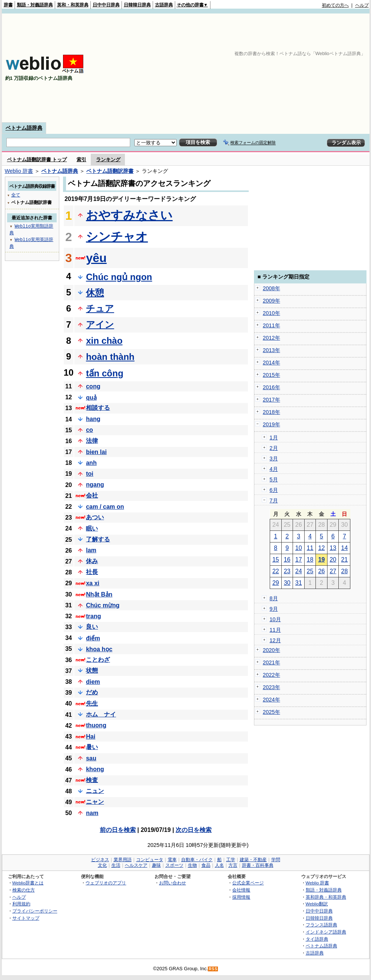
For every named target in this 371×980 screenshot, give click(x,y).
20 (333, 560)
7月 (274, 500)
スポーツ (174, 865)
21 (344, 560)
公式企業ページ (248, 883)
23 (287, 571)
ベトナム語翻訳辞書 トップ (37, 160)
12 (321, 548)
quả (91, 398)
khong (95, 769)
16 (287, 560)
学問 (276, 860)
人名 (219, 865)
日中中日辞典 (106, 5)
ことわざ (98, 660)
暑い (92, 747)
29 (276, 583)
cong (93, 386)
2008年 (272, 288)
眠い (92, 528)
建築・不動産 (253, 860)
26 (321, 571)
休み (92, 561)
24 (299, 571)
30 (287, 583)
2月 (274, 448)
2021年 (272, 662)
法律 (92, 441)
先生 (92, 704)
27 (333, 571)
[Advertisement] (291, 68)
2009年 (272, 301)
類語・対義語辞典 (35, 5)
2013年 (272, 350)
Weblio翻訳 (317, 904)
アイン (100, 324)
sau (91, 758)
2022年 (272, 675)
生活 (116, 865)
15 (276, 560)
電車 (172, 860)
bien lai (96, 452)
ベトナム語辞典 (24, 128)
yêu (96, 258)
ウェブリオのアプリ (106, 883)
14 (344, 548)
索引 (81, 160)
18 (310, 560)
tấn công (105, 373)
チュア (100, 308)
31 (299, 583)
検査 (92, 780)
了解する (98, 539)
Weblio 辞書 (19, 171)
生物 (192, 865)
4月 (274, 469)
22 (276, 571)
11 (310, 548)
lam (91, 550)
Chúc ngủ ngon (119, 277)
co (89, 430)
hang (93, 419)
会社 (92, 495)
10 (299, 548)
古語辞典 (164, 5)
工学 (231, 860)
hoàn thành (110, 357)
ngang (95, 485)
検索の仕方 (24, 890)
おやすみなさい (129, 215)
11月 (275, 630)
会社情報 (241, 890)
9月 (274, 609)
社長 (92, 572)
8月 (274, 598)
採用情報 (241, 897)
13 (333, 548)
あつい (95, 517)
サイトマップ (26, 918)
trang (93, 616)
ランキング (108, 160)
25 (310, 571)
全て (16, 195)
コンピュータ (150, 860)
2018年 (272, 412)
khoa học (99, 649)
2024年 (272, 700)
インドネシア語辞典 (326, 932)
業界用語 (123, 860)
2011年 (272, 325)
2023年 (272, 687)
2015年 (272, 375)
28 (344, 571)
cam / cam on (105, 507)
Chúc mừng (103, 605)
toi (90, 474)
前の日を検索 (118, 830)
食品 (206, 865)
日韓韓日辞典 (137, 5)
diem (93, 682)
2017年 (272, 400)
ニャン (95, 802)
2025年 (272, 712)
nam (92, 813)
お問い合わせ (173, 883)
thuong (96, 725)
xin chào (104, 341)
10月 (275, 619)
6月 (274, 490)
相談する (98, 408)
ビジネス (100, 860)
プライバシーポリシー (35, 911)
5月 (274, 480)
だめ (92, 692)
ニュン (95, 791)
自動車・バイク (197, 860)
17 (299, 560)
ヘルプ (362, 5)
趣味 (156, 865)
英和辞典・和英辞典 (326, 897)
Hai (91, 736)
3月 (274, 459)
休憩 (95, 293)
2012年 (272, 338)
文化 (102, 865)
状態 (92, 671)
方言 (233, 865)
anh (91, 463)
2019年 (272, 424)
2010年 (272, 313)
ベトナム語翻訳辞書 (110, 171)
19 (321, 560)
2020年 (272, 650)
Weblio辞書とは (28, 883)
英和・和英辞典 (73, 5)
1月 (274, 438)
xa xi (93, 583)
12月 (275, 640)
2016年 (272, 387)
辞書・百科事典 (258, 865)
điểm (93, 638)
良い (92, 627)
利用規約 (21, 904)
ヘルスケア (136, 865)
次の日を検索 (194, 830)
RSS (213, 969)
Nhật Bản (99, 594)
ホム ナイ (101, 714)
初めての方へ (335, 5)
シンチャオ (117, 237)
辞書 (8, 5)
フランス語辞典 (321, 925)
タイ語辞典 (317, 939)
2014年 (272, 363)
